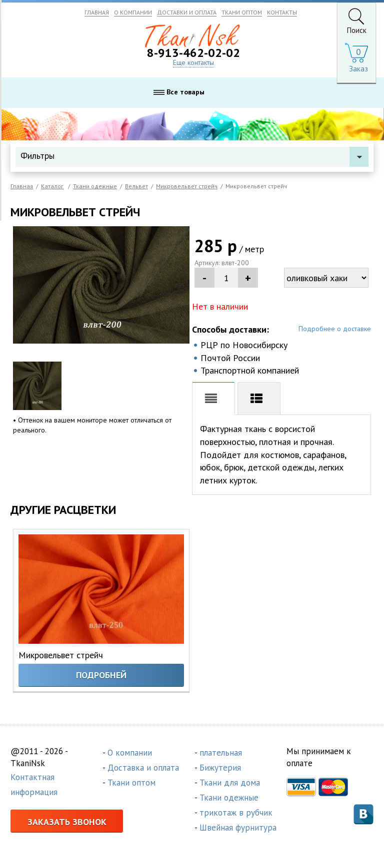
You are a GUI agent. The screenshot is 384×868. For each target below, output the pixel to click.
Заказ (358, 69)
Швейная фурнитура (238, 828)
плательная (221, 753)
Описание (213, 399)
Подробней (101, 675)
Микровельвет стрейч (61, 655)
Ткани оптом (131, 783)
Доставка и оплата (143, 768)
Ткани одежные (229, 798)
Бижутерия (220, 768)
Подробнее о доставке (335, 329)
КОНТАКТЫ (282, 12)
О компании (130, 753)
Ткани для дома (230, 783)
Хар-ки (259, 399)
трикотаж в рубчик (236, 813)
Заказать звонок (67, 822)
